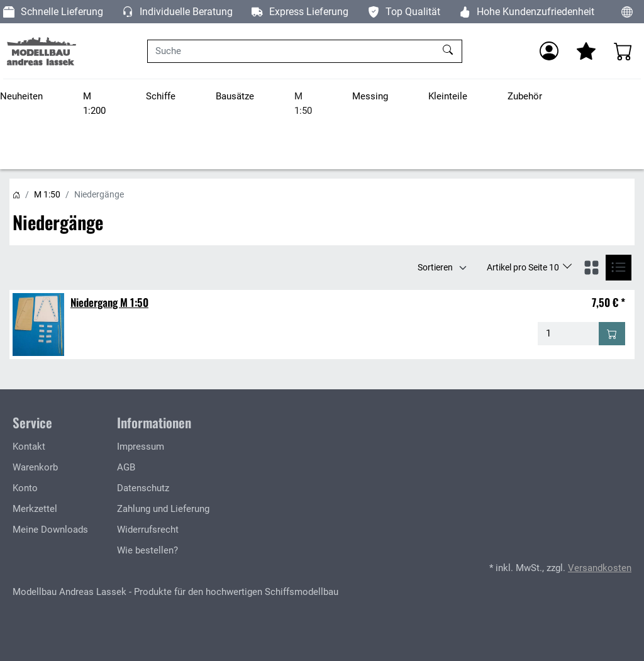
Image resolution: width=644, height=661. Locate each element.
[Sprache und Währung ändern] (627, 12)
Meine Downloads (50, 530)
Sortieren (435, 267)
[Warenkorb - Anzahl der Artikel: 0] (623, 51)
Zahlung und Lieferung (163, 509)
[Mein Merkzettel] (586, 51)
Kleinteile (448, 96)
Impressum (141, 447)
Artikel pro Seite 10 (524, 267)
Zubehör (525, 96)
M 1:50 (303, 103)
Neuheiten (21, 96)
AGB (126, 467)
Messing (370, 96)
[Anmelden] (549, 51)
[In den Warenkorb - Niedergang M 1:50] (612, 334)
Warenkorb (35, 467)
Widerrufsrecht (148, 530)
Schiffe (161, 96)
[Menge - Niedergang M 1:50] (569, 334)
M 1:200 (94, 103)
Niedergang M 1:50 (109, 302)
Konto (25, 488)
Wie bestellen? (147, 550)
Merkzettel (35, 509)
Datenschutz (143, 488)
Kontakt (29, 447)
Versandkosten (600, 568)
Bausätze (235, 96)
